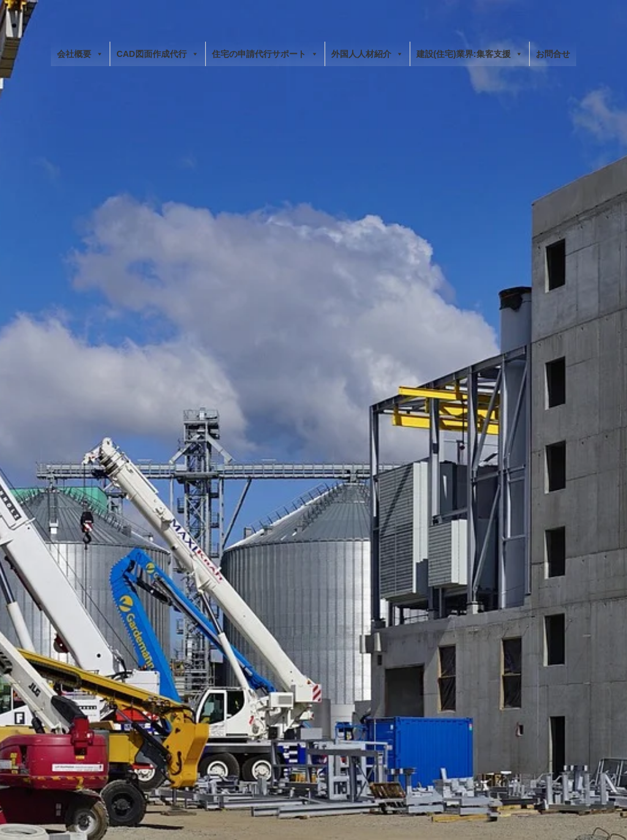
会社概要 (80, 54)
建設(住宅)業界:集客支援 (470, 54)
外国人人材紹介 (367, 54)
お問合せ (553, 54)
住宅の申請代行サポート (265, 54)
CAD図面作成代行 (157, 54)
